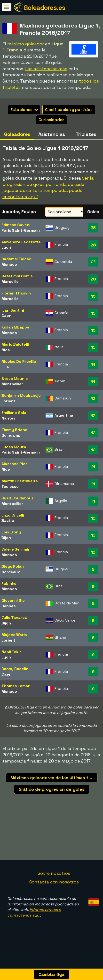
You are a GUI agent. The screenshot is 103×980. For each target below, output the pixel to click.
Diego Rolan (13, 566)
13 (93, 398)
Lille (5, 367)
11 (93, 467)
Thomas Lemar (16, 686)
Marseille (10, 282)
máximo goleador (26, 44)
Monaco (9, 264)
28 (93, 245)
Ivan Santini (13, 310)
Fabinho (9, 584)
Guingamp (11, 435)
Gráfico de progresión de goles (52, 789)
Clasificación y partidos (69, 110)
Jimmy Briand (14, 430)
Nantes (8, 418)
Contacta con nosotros (54, 882)
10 (93, 518)
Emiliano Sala (14, 413)
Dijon (6, 538)
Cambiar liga (52, 974)
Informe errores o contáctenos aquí (34, 912)
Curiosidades (51, 120)
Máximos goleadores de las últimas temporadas (54, 778)
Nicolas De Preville (19, 361)
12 (93, 416)
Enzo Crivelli (13, 515)
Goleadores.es (44, 7)
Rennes (8, 606)
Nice (6, 350)
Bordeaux (11, 572)
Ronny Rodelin (15, 669)
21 (93, 262)
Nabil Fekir (11, 652)
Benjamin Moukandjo (21, 395)
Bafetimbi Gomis (17, 276)
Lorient (8, 401)
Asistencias (52, 134)
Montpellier (12, 384)
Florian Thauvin (16, 293)
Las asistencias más (46, 69)
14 (93, 364)
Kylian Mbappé (15, 327)
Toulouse (10, 486)
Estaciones (24, 110)
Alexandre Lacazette (21, 242)
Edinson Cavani (16, 225)
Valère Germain (16, 549)
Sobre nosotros (54, 873)
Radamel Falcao (16, 259)
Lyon (6, 247)
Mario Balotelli (15, 344)
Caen (6, 316)
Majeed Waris (14, 635)
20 (93, 279)
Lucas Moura (14, 447)
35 (93, 228)
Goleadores (17, 134)
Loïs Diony (11, 532)
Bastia (8, 521)
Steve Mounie (15, 379)
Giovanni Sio (13, 600)
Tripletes (86, 134)
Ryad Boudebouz (17, 498)
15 (93, 296)
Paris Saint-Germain (21, 230)
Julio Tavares (14, 618)
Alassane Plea (15, 464)
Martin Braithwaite (20, 481)
